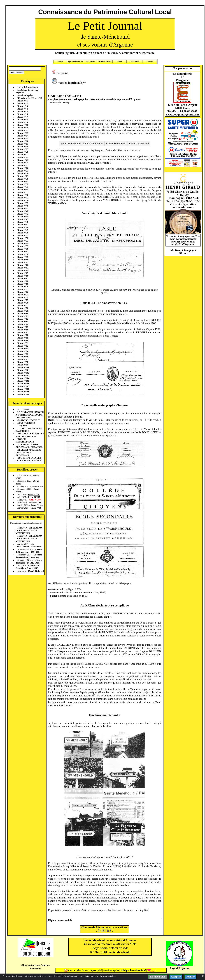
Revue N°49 (23, 230)
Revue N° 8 (23, 120)
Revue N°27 (23, 171)
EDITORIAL (24, 409)
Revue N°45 (23, 219)
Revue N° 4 (23, 109)
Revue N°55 (23, 246)
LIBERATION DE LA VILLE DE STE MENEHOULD (29, 530)
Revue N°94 (23, 351)
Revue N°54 (23, 244)
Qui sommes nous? (75, 62)
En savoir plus (158, 977)
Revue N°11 (23, 128)
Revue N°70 (23, 287)
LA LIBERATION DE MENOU (29, 545)
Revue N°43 (23, 214)
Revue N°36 (23, 195)
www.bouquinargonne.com (182, 114)
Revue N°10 (23, 125)
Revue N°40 (23, 206)
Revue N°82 (23, 319)
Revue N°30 (23, 179)
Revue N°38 (23, 200)
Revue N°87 (23, 332)
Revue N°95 (23, 354)
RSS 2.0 (70, 970)
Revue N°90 (23, 340)
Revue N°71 (23, 289)
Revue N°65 (23, 273)
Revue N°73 (23, 295)
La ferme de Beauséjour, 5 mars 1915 (27, 567)
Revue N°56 (23, 249)
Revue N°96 (23, 357)
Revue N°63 (23, 268)
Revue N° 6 (23, 114)
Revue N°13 (23, 133)
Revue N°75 (23, 300)
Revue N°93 (23, 349)
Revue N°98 (23, 362)
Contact (150, 62)
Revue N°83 (23, 322)
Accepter (176, 977)
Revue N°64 (23, 270)
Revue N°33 (23, 187)
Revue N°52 (23, 238)
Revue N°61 (23, 262)
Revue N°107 (23, 386)
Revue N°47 (23, 225)
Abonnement (134, 62)
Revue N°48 (23, 227)
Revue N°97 (23, 359)
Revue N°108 (23, 389)
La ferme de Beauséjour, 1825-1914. (29, 551)
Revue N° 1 (23, 101)
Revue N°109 (23, 392)
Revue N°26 (23, 168)
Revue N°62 (23, 265)
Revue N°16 (23, 141)
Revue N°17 (23, 144)
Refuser (191, 977)
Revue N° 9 (23, 122)
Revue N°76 (23, 303)
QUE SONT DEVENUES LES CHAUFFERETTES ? (28, 459)
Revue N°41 (23, 208)
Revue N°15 (23, 138)
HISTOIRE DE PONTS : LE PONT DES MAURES (30, 435)
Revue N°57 (23, 252)
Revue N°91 (23, 343)
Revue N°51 (23, 235)
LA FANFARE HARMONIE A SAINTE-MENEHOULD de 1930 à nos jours (30, 415)
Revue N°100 (23, 367)
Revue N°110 (23, 394)
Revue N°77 (23, 305)
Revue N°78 (23, 308)
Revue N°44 (23, 217)
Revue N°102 (23, 373)
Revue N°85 (23, 327)
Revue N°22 (23, 157)
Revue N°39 (23, 203)
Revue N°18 (23, 147)
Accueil (60, 62)
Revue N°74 (23, 297)
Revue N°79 (23, 311)
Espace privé (95, 970)
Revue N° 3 (23, 106)
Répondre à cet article (60, 920)
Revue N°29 (23, 176)
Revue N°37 (23, 198)
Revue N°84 (23, 324)
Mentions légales (25, 95)
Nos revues (90, 62)
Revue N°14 (23, 136)
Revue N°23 (23, 160)
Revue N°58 (23, 254)
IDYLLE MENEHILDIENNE (25, 440)
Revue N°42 (23, 211)
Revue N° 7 (23, 117)
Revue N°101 (23, 370)
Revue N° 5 (23, 112)
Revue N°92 (23, 346)
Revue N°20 (23, 152)
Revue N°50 (23, 233)
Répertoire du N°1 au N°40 (30, 98)
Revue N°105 (23, 381)
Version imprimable (67, 83)
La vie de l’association (28, 87)
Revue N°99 (23, 365)
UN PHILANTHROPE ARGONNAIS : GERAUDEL (29, 446)
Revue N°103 (23, 376)
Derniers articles (105, 62)
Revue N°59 (23, 257)
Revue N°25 (23, 165)
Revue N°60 (23, 260)
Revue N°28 (23, 173)
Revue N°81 (23, 316)
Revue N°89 (23, 338)
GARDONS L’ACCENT (29, 420)
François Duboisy (61, 103)
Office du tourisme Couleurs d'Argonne (35, 966)
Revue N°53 (23, 241)
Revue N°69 (23, 284)
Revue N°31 (23, 182)
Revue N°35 (23, 192)
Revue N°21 (23, 155)
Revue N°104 (23, 378)
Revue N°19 (23, 149)
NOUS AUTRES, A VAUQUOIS (25, 424)
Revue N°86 (23, 330)
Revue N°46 (23, 222)
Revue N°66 (23, 276)
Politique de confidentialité (133, 970)
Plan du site (83, 970)
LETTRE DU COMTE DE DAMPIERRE (29, 430)
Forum (119, 62)
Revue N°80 (23, 314)
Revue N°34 (23, 190)
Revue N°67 (23, 279)
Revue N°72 (23, 292)
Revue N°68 (23, 281)
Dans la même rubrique (27, 403)
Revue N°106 (23, 384)
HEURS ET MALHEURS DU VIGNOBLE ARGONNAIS (28, 453)
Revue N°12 (23, 130)
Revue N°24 (23, 163)
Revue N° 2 (23, 103)
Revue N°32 (23, 184)
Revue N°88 (23, 335)
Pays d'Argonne (180, 968)
